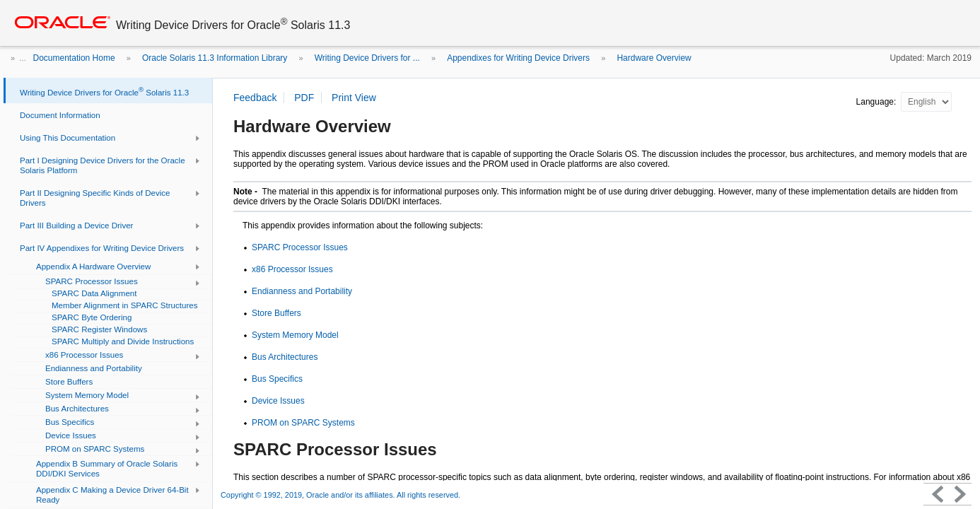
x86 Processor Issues (292, 269)
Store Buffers (276, 313)
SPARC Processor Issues (300, 247)
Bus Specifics (277, 379)
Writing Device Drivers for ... (367, 58)
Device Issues (278, 401)
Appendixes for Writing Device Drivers (518, 58)
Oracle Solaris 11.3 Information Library (215, 58)
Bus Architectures (285, 357)
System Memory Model (295, 335)
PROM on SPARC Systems (303, 423)
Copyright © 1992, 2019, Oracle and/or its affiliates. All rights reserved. (340, 495)
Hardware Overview (654, 58)
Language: (877, 102)
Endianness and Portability (302, 291)
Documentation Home (74, 58)
